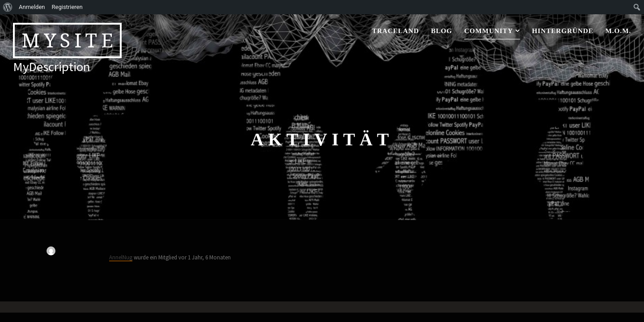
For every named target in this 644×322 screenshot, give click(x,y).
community (489, 31)
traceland (396, 31)
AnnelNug (121, 257)
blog (442, 31)
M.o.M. (619, 31)
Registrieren (67, 7)
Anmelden (32, 7)
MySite (69, 40)
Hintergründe (563, 31)
